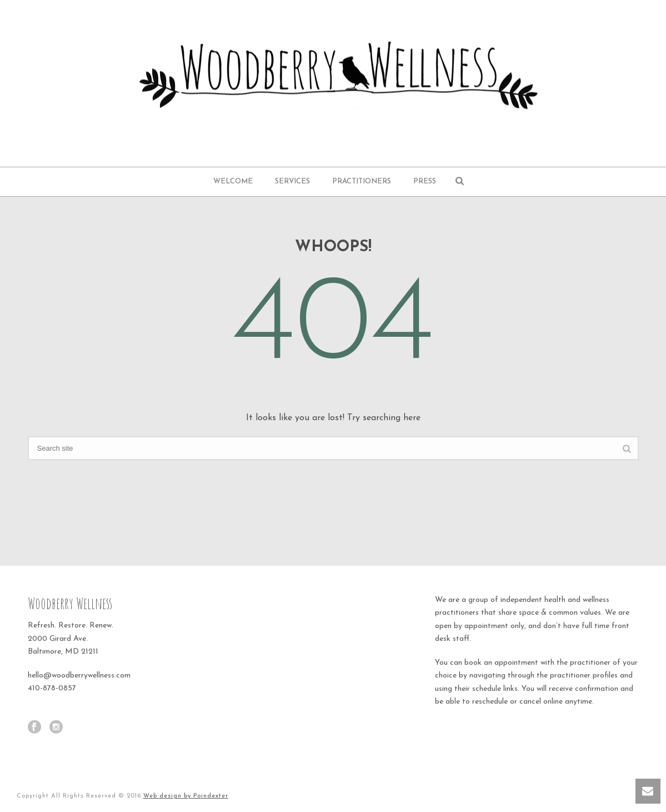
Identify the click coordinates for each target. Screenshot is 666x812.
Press (425, 181)
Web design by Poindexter (186, 796)
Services (292, 181)
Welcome (233, 181)
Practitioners (362, 181)
